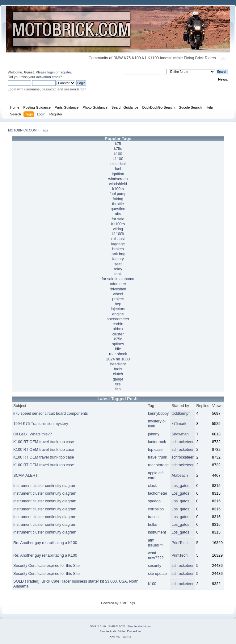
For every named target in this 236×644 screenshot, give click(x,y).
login (51, 72)
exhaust (118, 239)
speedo (154, 501)
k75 (118, 144)
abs (118, 214)
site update (157, 574)
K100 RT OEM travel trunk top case (44, 442)
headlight (118, 364)
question (118, 209)
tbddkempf (180, 413)
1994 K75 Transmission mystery (41, 424)
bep (118, 304)
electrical (118, 164)
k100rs (118, 189)
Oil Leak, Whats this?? (33, 434)
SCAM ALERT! (26, 476)
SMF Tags (128, 603)
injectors (118, 309)
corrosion (156, 509)
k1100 (118, 159)
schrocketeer (182, 442)
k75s (118, 149)
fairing (118, 199)
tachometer (158, 493)
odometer (118, 284)
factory (118, 259)
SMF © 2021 (117, 626)
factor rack (157, 442)
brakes (118, 249)
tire (118, 384)
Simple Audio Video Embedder (120, 631)
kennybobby (158, 413)
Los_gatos (180, 486)
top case (155, 450)
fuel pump (118, 194)
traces (153, 517)
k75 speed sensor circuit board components (51, 413)
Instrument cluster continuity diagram (45, 486)
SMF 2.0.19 (98, 626)
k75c (118, 339)
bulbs (153, 525)
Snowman (180, 434)
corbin (118, 324)
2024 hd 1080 (118, 359)
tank (118, 274)
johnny (154, 434)
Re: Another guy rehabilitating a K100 (45, 543)
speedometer (118, 319)
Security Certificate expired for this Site (46, 566)
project (118, 299)
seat (118, 264)
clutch (118, 374)
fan (118, 389)
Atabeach (180, 476)
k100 (118, 154)
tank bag (118, 254)
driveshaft (118, 289)
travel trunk (158, 457)
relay (118, 269)
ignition (118, 174)
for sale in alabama (118, 279)
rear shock (118, 354)
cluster (118, 334)
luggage (118, 244)
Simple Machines (139, 626)
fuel (118, 169)
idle (118, 349)
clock (152, 486)
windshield (118, 184)
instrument (157, 532)
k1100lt (118, 234)
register (65, 72)
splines (118, 344)
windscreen (118, 179)
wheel (118, 294)
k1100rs (118, 224)
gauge (118, 379)
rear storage (158, 465)
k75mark (179, 424)
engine (118, 314)
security (155, 566)
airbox (118, 329)
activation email (48, 77)
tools (118, 369)
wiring (118, 229)
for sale (118, 219)
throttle (118, 204)
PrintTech (179, 543)
